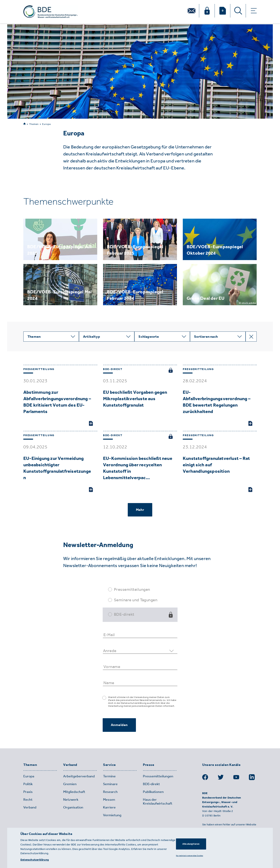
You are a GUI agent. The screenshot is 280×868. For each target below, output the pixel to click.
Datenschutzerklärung (35, 860)
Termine (109, 776)
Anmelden (119, 725)
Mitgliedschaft (74, 792)
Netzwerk (71, 800)
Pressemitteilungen (132, 589)
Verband (70, 765)
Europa (46, 124)
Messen (109, 800)
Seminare (110, 784)
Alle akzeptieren (191, 844)
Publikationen (153, 792)
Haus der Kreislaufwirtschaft (158, 801)
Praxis (28, 792)
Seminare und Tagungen (136, 600)
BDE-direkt (124, 614)
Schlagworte (149, 337)
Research (110, 792)
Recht (28, 800)
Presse (149, 765)
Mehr (140, 510)
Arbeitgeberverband (79, 776)
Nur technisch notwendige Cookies (189, 855)
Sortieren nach (206, 337)
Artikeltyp (91, 337)
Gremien (70, 784)
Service (109, 765)
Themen (34, 124)
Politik (28, 784)
